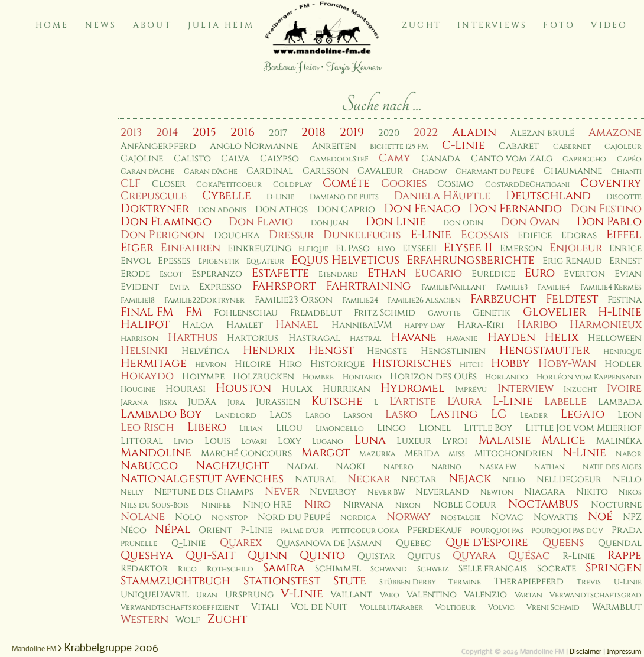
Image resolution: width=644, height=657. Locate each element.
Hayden (511, 337)
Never (282, 491)
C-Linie (464, 145)
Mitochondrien (514, 453)
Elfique (313, 249)
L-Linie (513, 401)
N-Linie (584, 453)
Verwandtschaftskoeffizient (180, 608)
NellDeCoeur (569, 479)
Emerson (521, 248)
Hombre (318, 377)
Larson (358, 416)
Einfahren (191, 248)
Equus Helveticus (345, 260)
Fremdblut (316, 313)
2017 (278, 133)
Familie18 (138, 300)
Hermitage (154, 363)
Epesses (174, 261)
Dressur (291, 235)
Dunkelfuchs (362, 235)
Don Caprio (346, 209)
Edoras (579, 235)
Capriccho (584, 159)
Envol (136, 261)
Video (609, 25)
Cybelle (227, 196)
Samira (284, 568)
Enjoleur (576, 248)
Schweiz (433, 569)
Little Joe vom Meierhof (583, 428)
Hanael (297, 325)
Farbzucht (503, 299)
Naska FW (498, 467)
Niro (318, 504)
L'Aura (464, 401)
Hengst (331, 350)
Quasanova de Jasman (329, 543)
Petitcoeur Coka (365, 531)
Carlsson (326, 171)
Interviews (492, 25)
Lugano (328, 442)
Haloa (198, 325)
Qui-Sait (210, 555)
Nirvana (363, 505)
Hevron (211, 365)
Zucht (422, 25)
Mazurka (377, 454)
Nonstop (230, 518)
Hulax (297, 389)
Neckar (369, 479)
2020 (389, 133)
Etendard (338, 274)
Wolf (188, 620)
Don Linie (396, 222)
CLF (131, 183)
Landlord (236, 416)
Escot (171, 274)
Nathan (549, 467)
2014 (167, 133)
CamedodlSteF (339, 159)
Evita (179, 287)
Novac (507, 517)
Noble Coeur (465, 505)
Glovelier (554, 312)
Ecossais (484, 235)
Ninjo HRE (267, 505)
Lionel (435, 428)
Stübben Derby (408, 582)
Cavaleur (380, 171)
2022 (426, 133)
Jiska (168, 403)
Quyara (474, 556)
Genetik (492, 313)
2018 (313, 132)
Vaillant (351, 595)
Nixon (408, 505)
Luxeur (414, 441)
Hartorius (253, 338)
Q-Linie (188, 543)
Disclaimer (586, 652)
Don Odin (463, 223)
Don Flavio (261, 222)
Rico (187, 569)
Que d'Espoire (487, 542)
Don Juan (330, 223)
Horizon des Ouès (433, 377)
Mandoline (156, 453)
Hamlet (245, 325)
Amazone (615, 133)
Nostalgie (461, 518)
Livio (183, 442)
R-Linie (579, 556)
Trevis (589, 582)
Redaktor (144, 569)
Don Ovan (530, 222)
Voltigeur (456, 608)
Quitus (424, 556)
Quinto (322, 555)
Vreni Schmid (553, 608)
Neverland (442, 492)
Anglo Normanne (254, 146)
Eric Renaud (572, 261)
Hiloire (253, 364)
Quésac (529, 556)
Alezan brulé (542, 133)
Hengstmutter (544, 350)
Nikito (592, 492)
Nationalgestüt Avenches (202, 479)
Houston (243, 388)
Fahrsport (284, 286)
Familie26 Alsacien (424, 300)
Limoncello (340, 429)
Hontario (362, 377)
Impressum (624, 652)
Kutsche (337, 401)
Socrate (557, 569)
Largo (318, 416)
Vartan (528, 595)
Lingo (391, 428)
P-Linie (256, 530)
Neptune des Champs (204, 492)
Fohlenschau (246, 313)
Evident (140, 287)
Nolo (188, 517)
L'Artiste (413, 401)
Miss (457, 454)
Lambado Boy (161, 414)
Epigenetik (219, 261)
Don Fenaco (422, 209)
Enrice (625, 248)
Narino (446, 467)
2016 (243, 132)
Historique (337, 364)
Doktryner (155, 209)
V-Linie (302, 594)
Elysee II (468, 248)
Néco (134, 530)
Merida (422, 453)
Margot (326, 453)
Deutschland (548, 196)
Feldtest (572, 299)
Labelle (565, 401)
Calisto (192, 159)
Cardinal (270, 171)
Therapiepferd (529, 582)
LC (499, 414)
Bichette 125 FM (399, 147)
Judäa (202, 402)
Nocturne (616, 505)
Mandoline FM (34, 649)
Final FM (147, 312)
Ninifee (216, 505)
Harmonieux (606, 325)
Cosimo (456, 184)
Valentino (432, 595)
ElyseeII (419, 248)
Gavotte (444, 313)
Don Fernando (515, 209)
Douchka (237, 235)
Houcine (138, 390)
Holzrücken (264, 377)
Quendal (620, 543)
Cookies (404, 183)
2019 (352, 132)
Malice (564, 440)
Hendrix (269, 350)
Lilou (289, 428)
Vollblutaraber (391, 608)
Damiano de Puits (344, 197)
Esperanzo (217, 274)
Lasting (454, 414)
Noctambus (543, 504)
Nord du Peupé (294, 517)
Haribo (537, 325)
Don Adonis (222, 210)
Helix (562, 337)
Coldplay (292, 185)
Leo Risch (147, 427)
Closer (169, 184)
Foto (559, 25)
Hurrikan (347, 389)
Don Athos (282, 209)
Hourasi (186, 389)
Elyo (386, 249)
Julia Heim (221, 25)
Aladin (474, 132)
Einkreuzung (259, 248)
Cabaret (519, 146)
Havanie (462, 339)
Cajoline (142, 159)
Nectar (419, 479)
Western (144, 619)
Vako (390, 595)
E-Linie (431, 235)
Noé (600, 516)
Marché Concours (246, 453)
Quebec (414, 543)
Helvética (205, 351)
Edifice (535, 235)
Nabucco (149, 466)
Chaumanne (573, 171)
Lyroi (455, 441)
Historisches (412, 363)
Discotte (624, 197)
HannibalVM (362, 325)
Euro (540, 273)
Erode (135, 274)
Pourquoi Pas (497, 531)
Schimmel (338, 569)
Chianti (626, 172)
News (101, 25)
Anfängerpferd (158, 146)
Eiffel (624, 235)
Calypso (279, 159)
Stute (350, 581)
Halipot (145, 324)
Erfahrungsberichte (471, 260)
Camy (395, 158)
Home (52, 25)
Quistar (376, 556)
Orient (215, 530)
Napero (399, 467)
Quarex (241, 543)
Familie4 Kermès (611, 287)
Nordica (358, 518)
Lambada (620, 402)
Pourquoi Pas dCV (567, 531)
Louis (217, 441)
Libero (207, 427)
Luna (370, 440)
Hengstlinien (453, 351)
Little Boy (488, 428)
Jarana (134, 403)
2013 (131, 133)
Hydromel (413, 388)
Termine (465, 582)
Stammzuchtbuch (175, 581)
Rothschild (230, 569)
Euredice (493, 274)
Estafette (280, 273)
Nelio (514, 480)
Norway (409, 517)
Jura (236, 403)
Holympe (203, 377)
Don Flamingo (166, 222)
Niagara (544, 492)
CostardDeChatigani (527, 185)
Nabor (629, 454)
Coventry (611, 183)
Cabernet (572, 147)
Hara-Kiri (481, 325)
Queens (563, 543)
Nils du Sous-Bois (155, 505)
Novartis (556, 517)
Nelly (132, 492)
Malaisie (505, 440)
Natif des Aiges (612, 467)
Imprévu (471, 390)
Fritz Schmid (385, 313)
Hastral (366, 339)
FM (194, 312)
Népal (173, 529)
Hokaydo (147, 376)
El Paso (353, 248)
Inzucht (580, 390)
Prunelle (139, 544)
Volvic (501, 608)
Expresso (220, 287)
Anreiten (334, 146)
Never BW (386, 492)
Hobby (510, 363)
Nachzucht (232, 466)
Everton (584, 274)
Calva (235, 159)
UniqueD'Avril (155, 595)
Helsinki (144, 351)
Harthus (193, 338)
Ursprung (249, 595)
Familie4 (554, 287)
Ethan (387, 273)
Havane (414, 337)
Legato (583, 414)
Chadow (430, 172)
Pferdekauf (435, 530)
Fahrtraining (369, 286)
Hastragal (314, 338)
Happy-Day (425, 326)
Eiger (137, 248)
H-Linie (620, 312)
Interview (526, 388)
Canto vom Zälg (512, 159)
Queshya (147, 555)
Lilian (251, 429)
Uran (207, 595)
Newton (497, 492)
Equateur (265, 261)
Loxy (290, 441)
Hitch (471, 365)
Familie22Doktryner (204, 300)
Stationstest (282, 581)
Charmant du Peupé (495, 172)
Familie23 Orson (294, 300)
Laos (281, 415)
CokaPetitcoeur (229, 185)
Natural (316, 479)
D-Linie (280, 197)
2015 (204, 132)
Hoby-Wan (567, 364)
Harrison (139, 339)
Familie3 (512, 287)
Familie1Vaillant (453, 287)
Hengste (387, 351)
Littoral (142, 441)
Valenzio (485, 595)
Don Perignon (162, 235)
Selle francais (493, 569)
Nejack (470, 479)
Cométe (346, 183)
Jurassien (278, 402)
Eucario (438, 273)
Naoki (350, 466)
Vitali (265, 607)
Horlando (507, 377)
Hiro (290, 364)
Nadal (302, 466)
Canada (441, 159)
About (152, 25)
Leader (534, 416)
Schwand (389, 569)
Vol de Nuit (319, 607)
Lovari (254, 442)
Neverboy (333, 492)
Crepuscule (154, 196)
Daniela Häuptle (442, 196)
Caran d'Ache (147, 172)
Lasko (401, 414)
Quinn (267, 555)
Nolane (143, 517)
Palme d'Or (302, 531)
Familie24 (360, 300)
